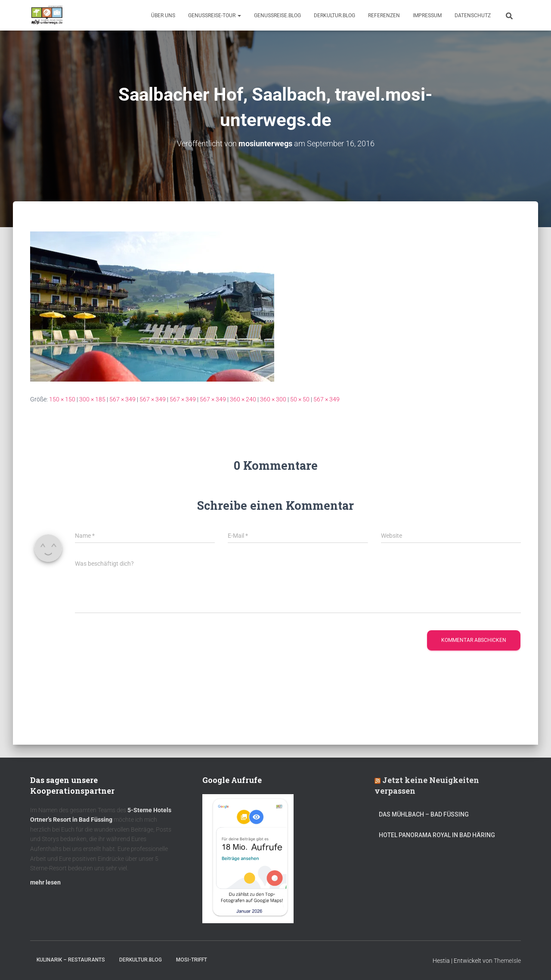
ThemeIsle (507, 961)
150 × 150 (62, 399)
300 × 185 (92, 399)
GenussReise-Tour (215, 15)
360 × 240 (243, 399)
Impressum (427, 15)
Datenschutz (473, 15)
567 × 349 (122, 399)
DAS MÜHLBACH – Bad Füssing (424, 814)
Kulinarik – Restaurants (71, 960)
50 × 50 (300, 399)
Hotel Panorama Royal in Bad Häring (437, 835)
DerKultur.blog (334, 15)
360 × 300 (273, 399)
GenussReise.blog (277, 15)
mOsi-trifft (192, 960)
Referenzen (384, 15)
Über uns (163, 15)
